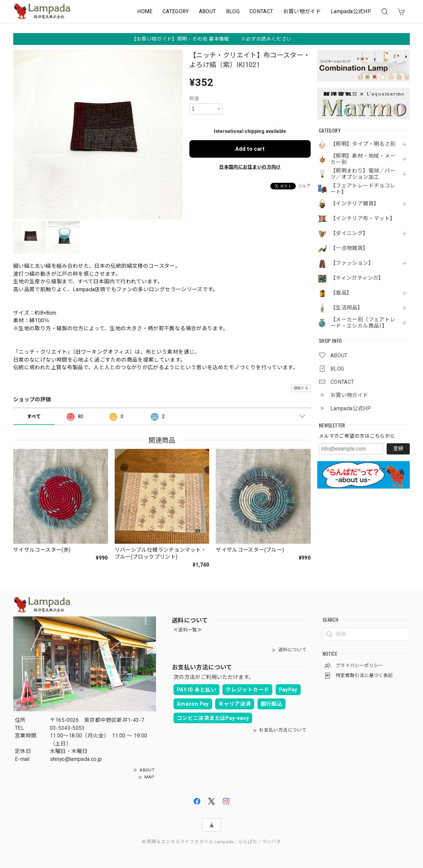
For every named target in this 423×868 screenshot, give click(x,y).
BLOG (233, 11)
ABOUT (208, 11)
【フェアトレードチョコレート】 (363, 189)
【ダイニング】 (349, 233)
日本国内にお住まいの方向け (250, 167)
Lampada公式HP (351, 11)
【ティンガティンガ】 (357, 278)
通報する (301, 388)
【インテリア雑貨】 (355, 204)
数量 (194, 99)
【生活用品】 (347, 308)
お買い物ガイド (302, 11)
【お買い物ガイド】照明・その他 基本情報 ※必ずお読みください (212, 39)
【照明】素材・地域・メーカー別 (363, 159)
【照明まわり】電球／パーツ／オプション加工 (363, 174)
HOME (145, 11)
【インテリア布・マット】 (363, 218)
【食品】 (341, 293)
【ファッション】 (352, 263)
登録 (398, 449)
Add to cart (250, 149)
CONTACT (261, 11)
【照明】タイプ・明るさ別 (363, 144)
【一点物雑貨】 (349, 248)
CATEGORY (176, 11)
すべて (34, 416)
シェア (305, 186)
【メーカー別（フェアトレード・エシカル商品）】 (363, 323)
